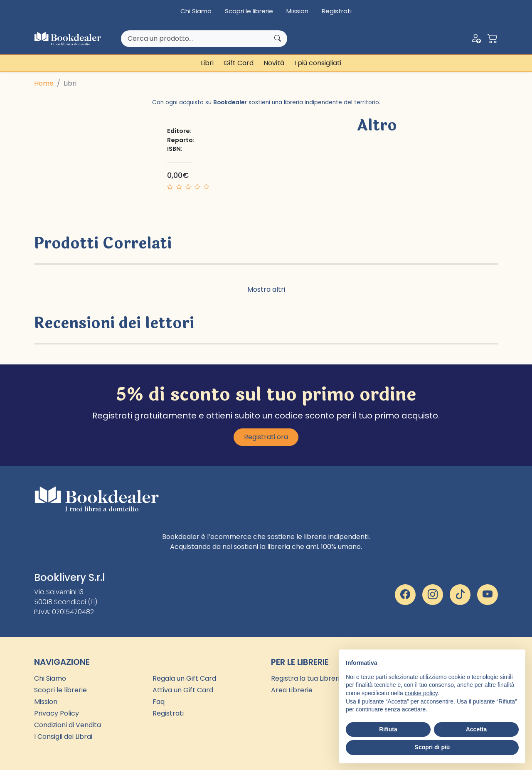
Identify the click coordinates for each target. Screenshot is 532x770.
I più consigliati (318, 63)
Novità (274, 63)
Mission (297, 11)
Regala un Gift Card (184, 678)
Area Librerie (292, 690)
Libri (207, 63)
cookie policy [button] (421, 693)
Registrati (337, 11)
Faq (159, 702)
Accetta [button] (477, 729)
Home (44, 83)
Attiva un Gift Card (183, 690)
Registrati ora (266, 437)
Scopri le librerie (249, 11)
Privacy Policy (57, 713)
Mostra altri (266, 289)
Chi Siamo (196, 11)
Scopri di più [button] (432, 747)
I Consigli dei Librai (63, 737)
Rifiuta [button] (388, 729)
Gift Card (239, 63)
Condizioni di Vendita (68, 725)
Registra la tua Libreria (307, 678)
